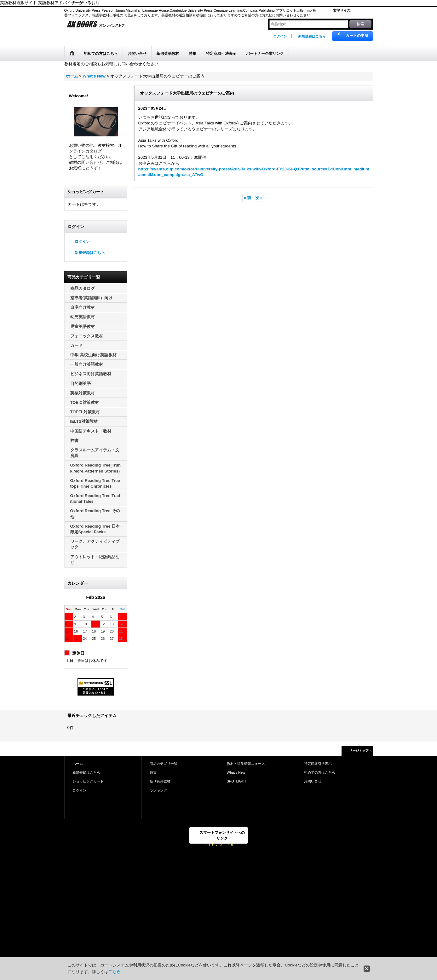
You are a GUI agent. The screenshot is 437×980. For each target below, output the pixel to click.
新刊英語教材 (160, 781)
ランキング (158, 790)
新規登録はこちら (312, 36)
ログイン (280, 36)
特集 (153, 772)
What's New (236, 772)
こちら (115, 972)
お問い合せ (313, 781)
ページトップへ (360, 751)
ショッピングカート (88, 781)
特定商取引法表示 (318, 764)
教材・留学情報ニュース (246, 764)
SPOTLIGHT (237, 781)
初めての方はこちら (320, 772)
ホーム (78, 764)
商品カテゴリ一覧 (164, 764)
